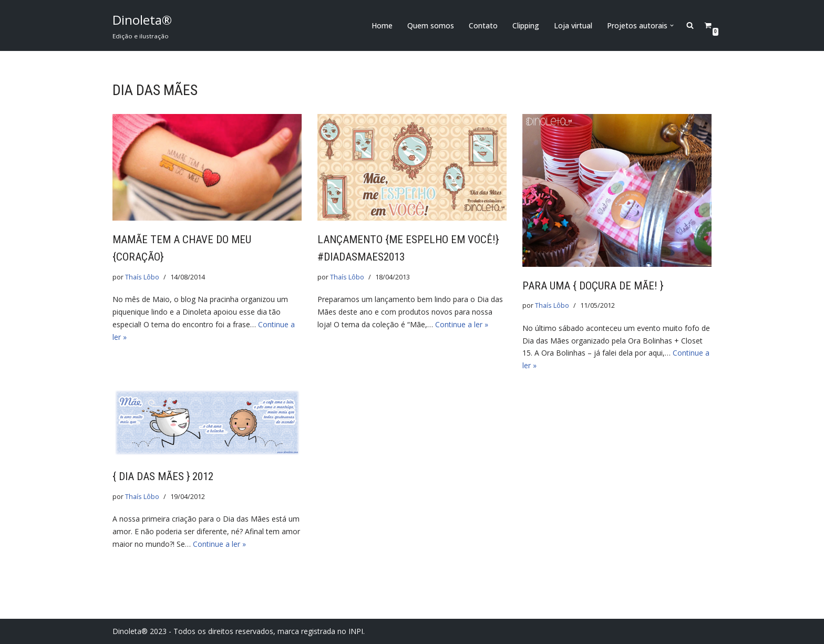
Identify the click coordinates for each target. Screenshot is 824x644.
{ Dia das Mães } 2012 (163, 476)
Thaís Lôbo (142, 277)
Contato (483, 25)
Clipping (526, 25)
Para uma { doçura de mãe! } (593, 286)
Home (382, 25)
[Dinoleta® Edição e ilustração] (142, 25)
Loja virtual (573, 25)
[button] (672, 25)
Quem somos (431, 25)
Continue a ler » (462, 324)
